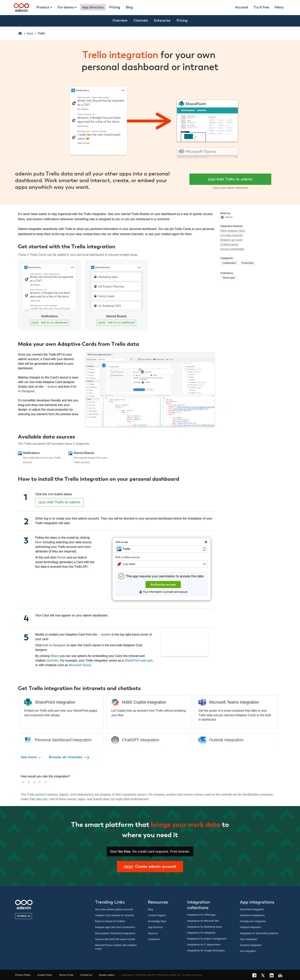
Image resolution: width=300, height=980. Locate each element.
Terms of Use (66, 975)
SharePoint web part (138, 661)
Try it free (261, 7)
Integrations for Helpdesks (201, 933)
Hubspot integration (251, 927)
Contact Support (157, 915)
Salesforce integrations (252, 915)
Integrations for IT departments (204, 945)
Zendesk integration (251, 945)
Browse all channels (70, 758)
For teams (66, 7)
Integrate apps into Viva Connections (115, 927)
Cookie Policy (45, 975)
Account (242, 7)
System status (107, 975)
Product (43, 7)
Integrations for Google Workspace (206, 950)
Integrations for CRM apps (201, 915)
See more (31, 758)
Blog (129, 7)
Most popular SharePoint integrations (115, 933)
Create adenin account (150, 867)
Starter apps (229, 278)
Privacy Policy (23, 975)
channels (52, 661)
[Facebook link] (256, 976)
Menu (279, 7)
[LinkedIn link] (273, 976)
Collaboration (229, 263)
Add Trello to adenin (230, 179)
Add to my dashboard (49, 323)
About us (153, 933)
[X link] (264, 976)
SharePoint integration (252, 909)
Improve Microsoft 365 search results (115, 939)
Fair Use (35, 799)
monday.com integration (253, 921)
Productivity (248, 263)
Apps (30, 33)
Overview (120, 21)
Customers (154, 939)
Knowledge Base (157, 921)
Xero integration (249, 939)
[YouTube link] (281, 976)
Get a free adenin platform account (114, 909)
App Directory (155, 927)
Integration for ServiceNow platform (259, 933)
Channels (141, 21)
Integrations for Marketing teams (205, 927)
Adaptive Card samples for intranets (115, 915)
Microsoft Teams (80, 665)
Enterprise (162, 21)
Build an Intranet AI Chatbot (110, 921)
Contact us (24, 916)
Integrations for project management (207, 939)
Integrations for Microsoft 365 (203, 921)
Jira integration (248, 951)
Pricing (115, 7)
